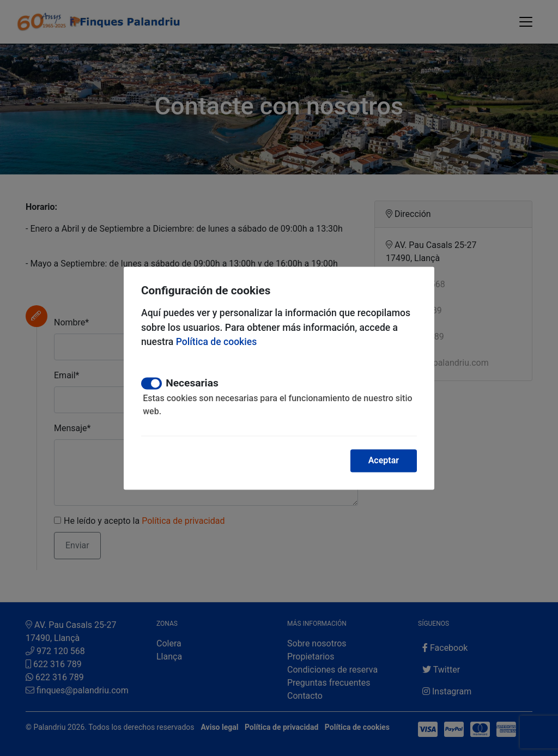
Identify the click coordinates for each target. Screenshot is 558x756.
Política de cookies (217, 342)
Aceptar (384, 460)
